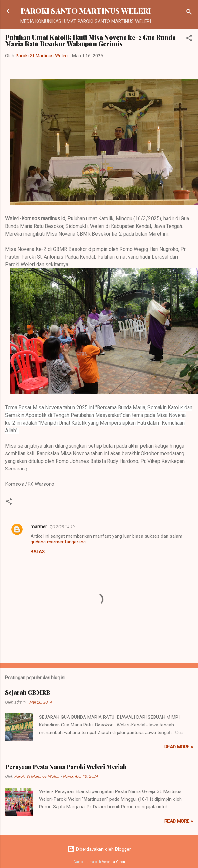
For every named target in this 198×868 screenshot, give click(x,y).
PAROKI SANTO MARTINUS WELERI (86, 11)
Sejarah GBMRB (28, 692)
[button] (189, 39)
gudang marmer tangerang (58, 542)
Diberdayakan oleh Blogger (99, 849)
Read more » (179, 747)
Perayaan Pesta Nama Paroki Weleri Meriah (66, 767)
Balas (38, 552)
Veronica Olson (113, 862)
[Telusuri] (189, 13)
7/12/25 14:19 (62, 527)
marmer (39, 527)
